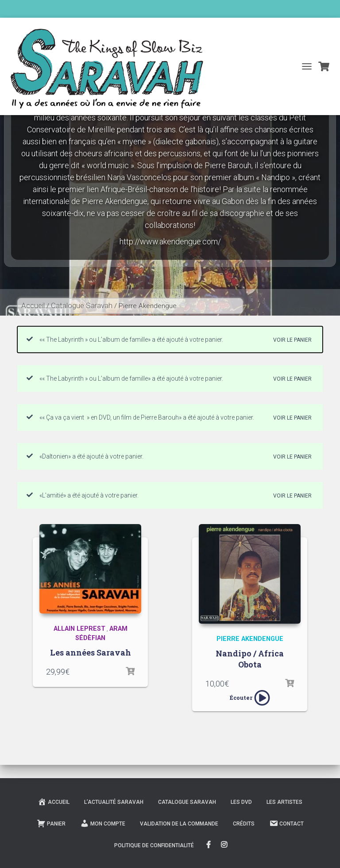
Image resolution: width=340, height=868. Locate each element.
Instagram (225, 845)
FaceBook (209, 845)
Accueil (33, 305)
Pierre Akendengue (250, 639)
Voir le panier (292, 340)
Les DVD (241, 802)
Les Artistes (284, 802)
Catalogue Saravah (82, 305)
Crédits (244, 824)
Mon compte (103, 823)
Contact (286, 823)
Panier (51, 823)
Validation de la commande (179, 824)
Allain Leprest (79, 629)
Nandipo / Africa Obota (250, 659)
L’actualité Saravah (114, 802)
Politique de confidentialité (154, 845)
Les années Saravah (91, 652)
